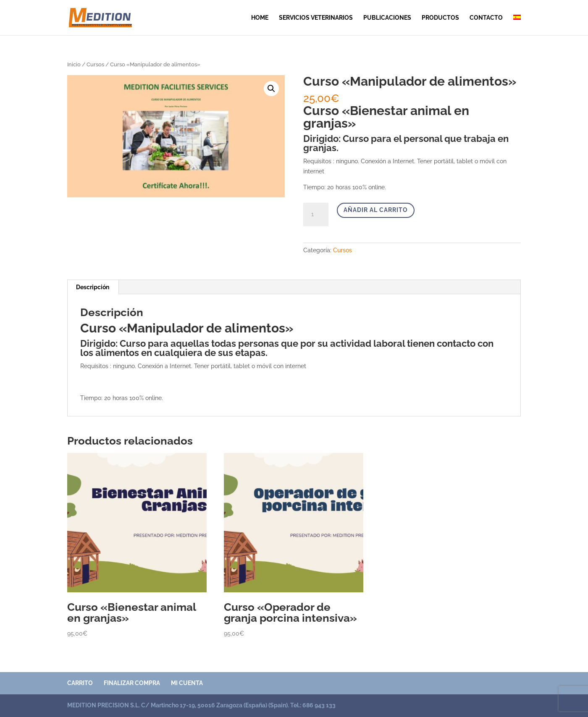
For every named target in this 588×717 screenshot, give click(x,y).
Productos (440, 18)
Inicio (74, 64)
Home (260, 18)
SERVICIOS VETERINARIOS (316, 18)
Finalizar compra (132, 683)
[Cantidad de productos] (316, 215)
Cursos (95, 64)
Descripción (93, 287)
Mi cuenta (187, 683)
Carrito (80, 683)
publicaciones (387, 18)
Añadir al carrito (376, 210)
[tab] (93, 287)
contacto (486, 18)
